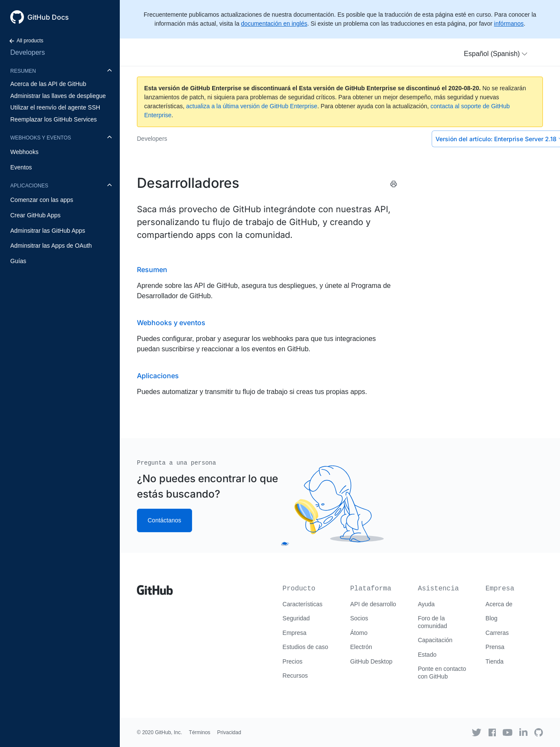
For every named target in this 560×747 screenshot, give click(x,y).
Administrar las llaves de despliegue (58, 96)
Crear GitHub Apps (36, 215)
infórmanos (509, 24)
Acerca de (499, 604)
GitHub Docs (48, 17)
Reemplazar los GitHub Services (53, 119)
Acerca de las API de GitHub (48, 84)
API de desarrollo (373, 604)
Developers (28, 52)
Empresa (294, 633)
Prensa (495, 647)
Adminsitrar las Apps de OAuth (51, 246)
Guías (18, 261)
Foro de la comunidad (433, 622)
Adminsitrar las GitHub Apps (48, 231)
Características (302, 604)
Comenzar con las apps (42, 200)
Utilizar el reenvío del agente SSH (55, 107)
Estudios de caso (305, 647)
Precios (292, 661)
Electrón (361, 647)
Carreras (497, 633)
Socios (359, 618)
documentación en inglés (274, 24)
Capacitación (435, 640)
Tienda (495, 661)
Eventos (21, 167)
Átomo (359, 633)
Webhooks (24, 152)
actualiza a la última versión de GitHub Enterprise (252, 106)
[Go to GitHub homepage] (155, 587)
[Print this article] (394, 184)
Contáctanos (164, 520)
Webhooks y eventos (41, 138)
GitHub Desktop (371, 661)
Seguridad (296, 618)
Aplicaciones (29, 186)
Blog (492, 618)
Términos (200, 732)
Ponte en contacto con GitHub (442, 673)
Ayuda (426, 604)
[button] (496, 54)
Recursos (295, 676)
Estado (427, 655)
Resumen (23, 71)
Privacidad (229, 732)
